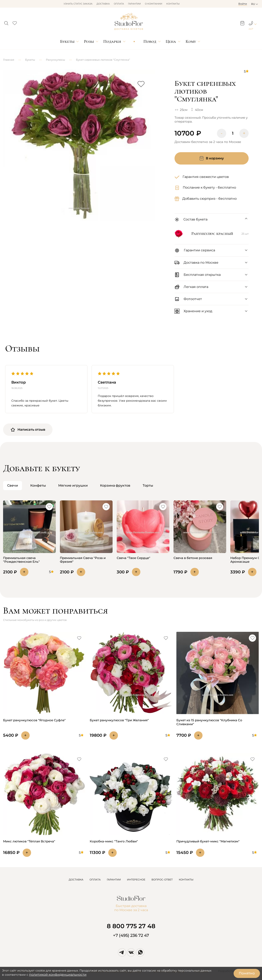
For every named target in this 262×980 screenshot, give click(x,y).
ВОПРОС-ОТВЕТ (162, 880)
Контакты (173, 4)
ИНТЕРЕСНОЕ (136, 880)
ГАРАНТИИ (114, 880)
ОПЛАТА (95, 880)
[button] (6, 22)
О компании (154, 4)
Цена (171, 41)
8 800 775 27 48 (131, 926)
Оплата (119, 4)
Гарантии (134, 4)
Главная (9, 60)
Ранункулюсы (55, 60)
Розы (89, 41)
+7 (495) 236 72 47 (131, 935)
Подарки (112, 41)
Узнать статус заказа (78, 4)
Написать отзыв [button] (28, 430)
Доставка (103, 4)
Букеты (67, 41)
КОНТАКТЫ (186, 880)
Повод (150, 41)
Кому (191, 41)
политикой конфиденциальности (58, 975)
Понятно (247, 973)
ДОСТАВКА (76, 880)
